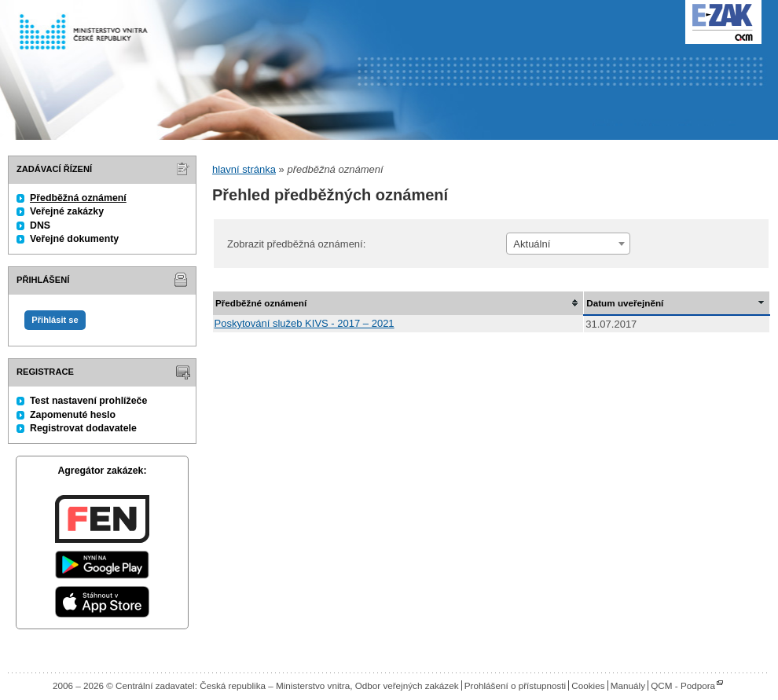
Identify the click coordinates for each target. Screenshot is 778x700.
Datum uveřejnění (625, 303)
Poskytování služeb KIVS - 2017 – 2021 (305, 323)
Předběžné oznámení (261, 303)
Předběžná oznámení (78, 198)
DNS (40, 225)
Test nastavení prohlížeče (88, 401)
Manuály (628, 685)
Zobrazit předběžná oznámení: (296, 244)
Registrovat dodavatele (83, 428)
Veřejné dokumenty (74, 239)
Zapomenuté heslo (73, 415)
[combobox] (568, 244)
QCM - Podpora (683, 685)
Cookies (588, 685)
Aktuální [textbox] (532, 244)
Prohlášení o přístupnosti (515, 685)
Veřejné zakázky (67, 211)
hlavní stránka (244, 169)
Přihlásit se (55, 320)
